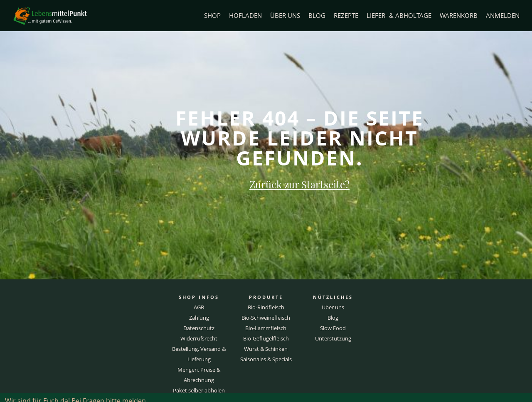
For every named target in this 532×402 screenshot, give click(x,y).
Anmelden (503, 16)
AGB (199, 307)
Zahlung (199, 318)
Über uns (285, 16)
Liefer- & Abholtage (399, 16)
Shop (212, 16)
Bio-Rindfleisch (266, 307)
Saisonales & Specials (266, 359)
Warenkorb (459, 16)
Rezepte (346, 16)
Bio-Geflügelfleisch (266, 338)
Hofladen (245, 16)
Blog (317, 16)
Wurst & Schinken (266, 349)
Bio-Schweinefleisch (266, 318)
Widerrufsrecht (199, 338)
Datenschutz (199, 328)
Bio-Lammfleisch (266, 328)
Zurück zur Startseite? (299, 184)
